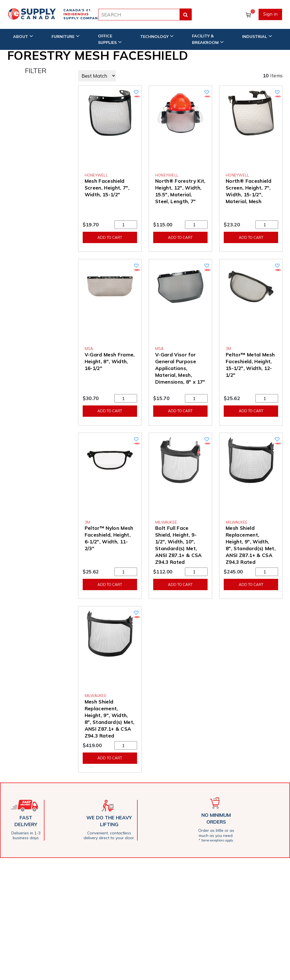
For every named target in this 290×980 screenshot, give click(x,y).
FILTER (36, 71)
